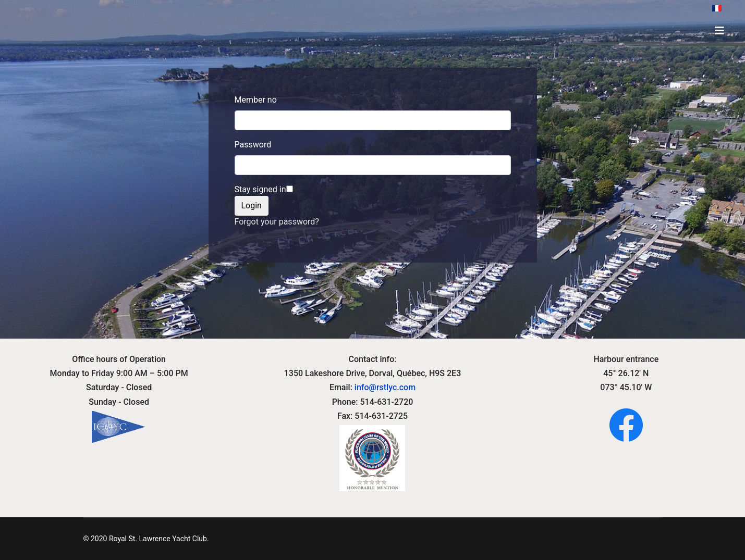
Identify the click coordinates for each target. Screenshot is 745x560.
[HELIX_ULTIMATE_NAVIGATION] (719, 31)
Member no (256, 100)
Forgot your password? (277, 222)
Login (252, 206)
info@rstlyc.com (385, 387)
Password (253, 145)
